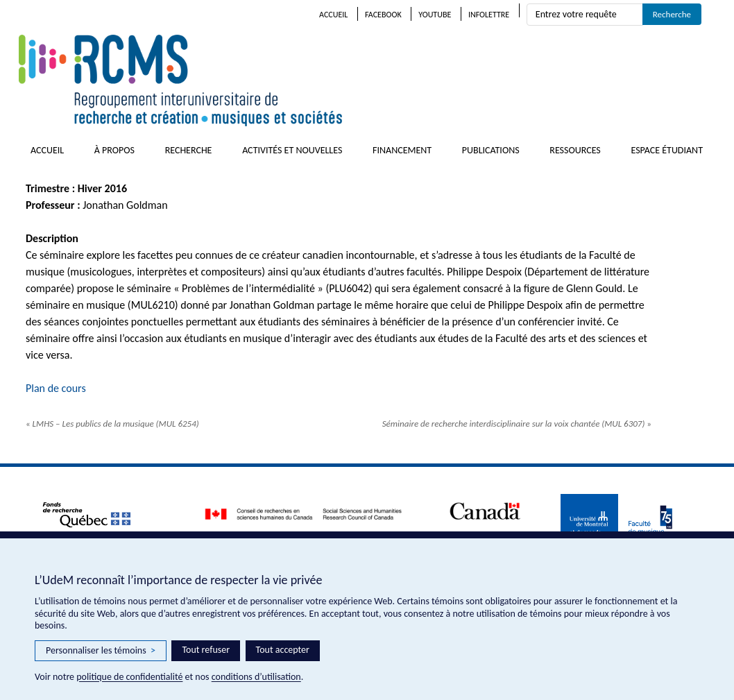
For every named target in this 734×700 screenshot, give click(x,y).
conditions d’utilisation (256, 677)
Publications (491, 150)
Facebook (383, 15)
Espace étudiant (667, 150)
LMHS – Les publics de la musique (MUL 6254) (112, 424)
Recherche (189, 150)
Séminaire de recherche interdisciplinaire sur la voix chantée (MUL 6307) (517, 424)
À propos (114, 150)
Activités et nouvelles (292, 150)
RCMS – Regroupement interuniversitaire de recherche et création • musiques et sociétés (262, 80)
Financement (402, 150)
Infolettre (489, 15)
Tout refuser (206, 650)
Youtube (435, 15)
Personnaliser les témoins (101, 651)
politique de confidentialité (129, 677)
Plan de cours (56, 388)
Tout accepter (283, 650)
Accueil (333, 15)
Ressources (575, 150)
